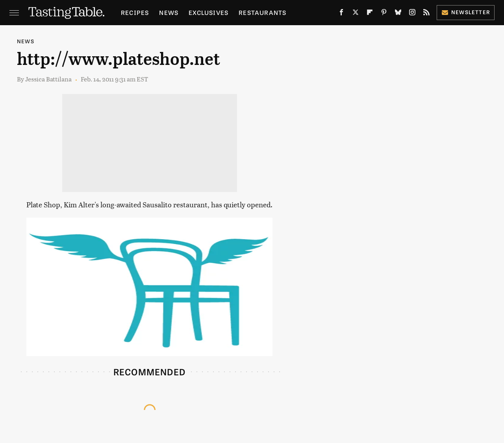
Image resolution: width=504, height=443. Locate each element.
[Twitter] (356, 14)
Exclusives (208, 12)
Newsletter (466, 12)
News (169, 12)
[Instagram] (412, 14)
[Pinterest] (384, 14)
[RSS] (426, 14)
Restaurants (262, 12)
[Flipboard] (370, 14)
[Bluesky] (398, 14)
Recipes (135, 12)
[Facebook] (341, 14)
